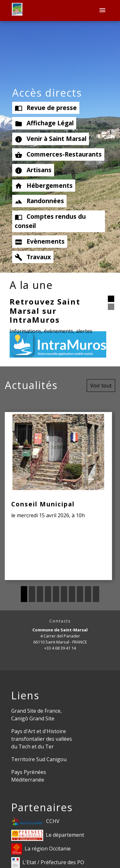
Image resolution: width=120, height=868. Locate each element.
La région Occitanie (41, 849)
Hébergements (44, 186)
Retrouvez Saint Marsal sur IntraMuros (45, 311)
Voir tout (101, 386)
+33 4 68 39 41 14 (60, 648)
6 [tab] (64, 594)
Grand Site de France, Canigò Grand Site (36, 715)
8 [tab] (80, 594)
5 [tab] (56, 594)
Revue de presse (46, 108)
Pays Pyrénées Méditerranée (29, 776)
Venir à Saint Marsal (51, 139)
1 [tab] (24, 594)
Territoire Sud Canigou (39, 759)
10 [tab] (96, 594)
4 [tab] (48, 594)
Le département (48, 835)
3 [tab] (40, 594)
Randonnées (39, 201)
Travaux (33, 257)
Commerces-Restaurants (58, 154)
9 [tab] (88, 594)
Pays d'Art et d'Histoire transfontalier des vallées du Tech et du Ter (42, 739)
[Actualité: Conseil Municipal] (58, 496)
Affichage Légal (44, 123)
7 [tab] (72, 594)
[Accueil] (17, 11)
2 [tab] (32, 594)
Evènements (40, 241)
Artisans (33, 170)
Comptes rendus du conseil (50, 221)
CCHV (35, 822)
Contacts (60, 621)
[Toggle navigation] (102, 11)
